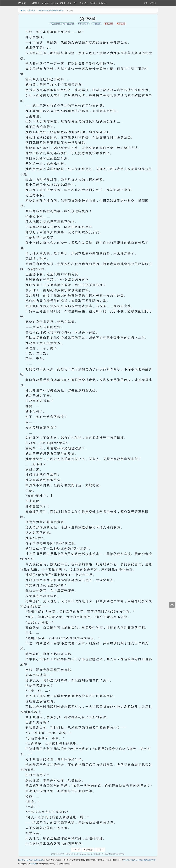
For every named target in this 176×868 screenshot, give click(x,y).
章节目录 (88, 850)
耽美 (70, 3)
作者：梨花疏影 (83, 24)
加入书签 (109, 24)
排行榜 (93, 3)
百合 (75, 3)
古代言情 (54, 3)
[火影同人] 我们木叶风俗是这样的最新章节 (139, 860)
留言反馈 (121, 24)
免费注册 (153, 3)
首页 (23, 10)
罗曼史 (63, 3)
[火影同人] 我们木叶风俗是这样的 (51, 10)
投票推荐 (97, 24)
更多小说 (84, 3)
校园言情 (36, 3)
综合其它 (32, 10)
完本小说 (102, 3)
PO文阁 (22, 3)
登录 (145, 3)
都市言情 (45, 3)
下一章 (100, 850)
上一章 (76, 850)
